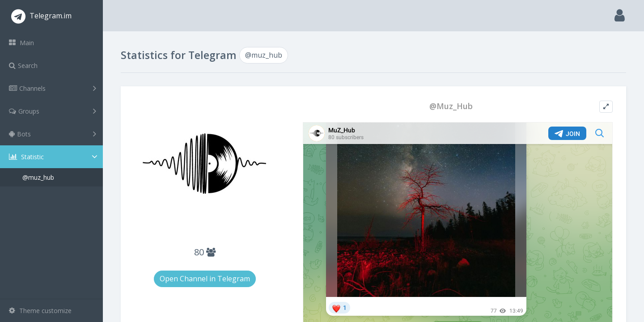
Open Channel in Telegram (205, 279)
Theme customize (40, 311)
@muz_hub (38, 177)
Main (21, 43)
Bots (53, 134)
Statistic (54, 157)
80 (205, 252)
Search (23, 66)
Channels (53, 88)
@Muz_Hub (451, 106)
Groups (53, 111)
